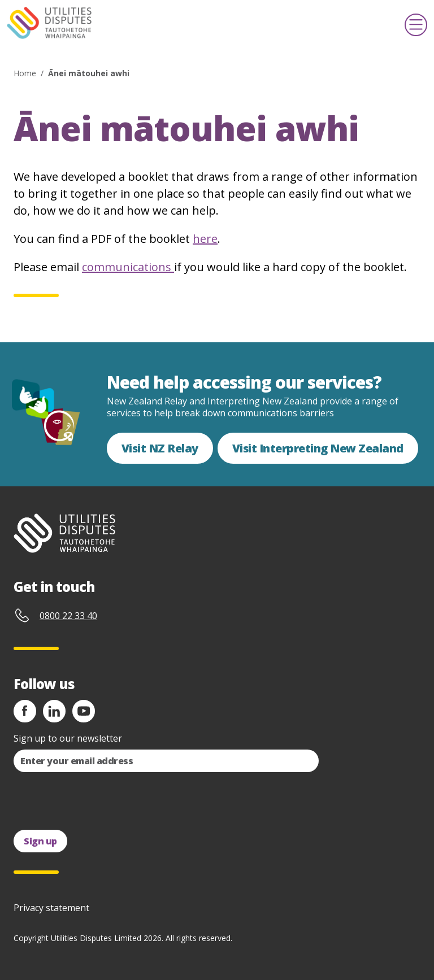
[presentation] (99, 801)
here (205, 239)
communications (128, 267)
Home (25, 73)
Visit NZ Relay (160, 448)
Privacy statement (51, 908)
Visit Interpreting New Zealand (318, 448)
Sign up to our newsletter (68, 738)
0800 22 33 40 (68, 616)
